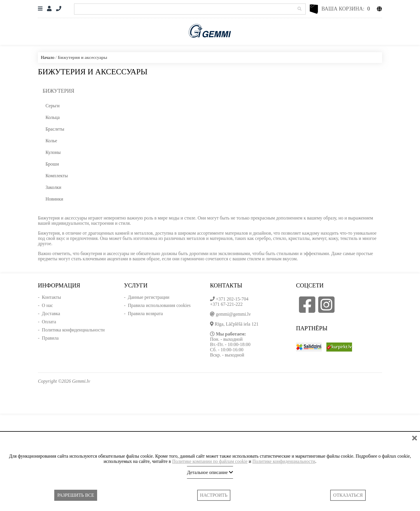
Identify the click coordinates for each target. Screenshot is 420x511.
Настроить (214, 495)
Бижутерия (58, 91)
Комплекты (57, 176)
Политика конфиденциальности (73, 330)
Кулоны (53, 152)
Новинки (54, 199)
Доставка (51, 314)
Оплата (49, 322)
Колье (51, 141)
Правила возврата (145, 314)
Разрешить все (76, 495)
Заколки (53, 187)
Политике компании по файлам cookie (210, 461)
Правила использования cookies (159, 305)
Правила (50, 338)
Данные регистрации (148, 297)
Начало (48, 57)
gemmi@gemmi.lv (233, 314)
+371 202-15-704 (232, 299)
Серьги (52, 106)
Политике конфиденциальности (284, 461)
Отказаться (348, 495)
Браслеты (55, 129)
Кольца (53, 117)
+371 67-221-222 (226, 304)
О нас (47, 305)
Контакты (51, 297)
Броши (52, 164)
